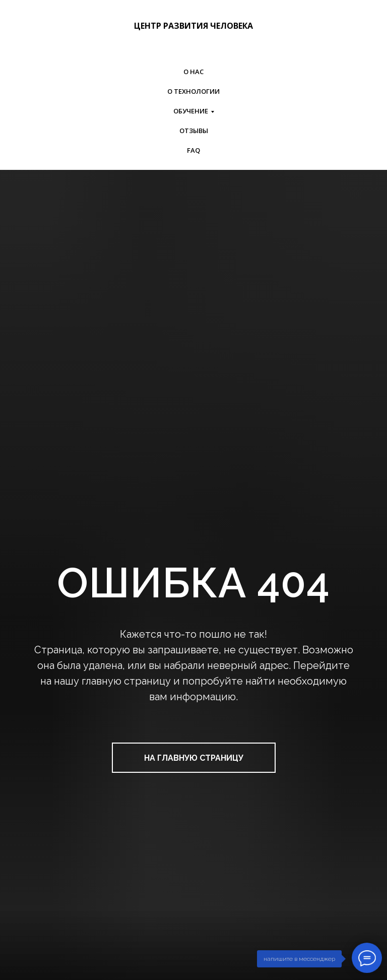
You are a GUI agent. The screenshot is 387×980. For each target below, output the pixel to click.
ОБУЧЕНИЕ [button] (191, 111)
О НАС (193, 72)
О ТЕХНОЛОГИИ (193, 91)
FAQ (193, 150)
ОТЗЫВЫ (194, 131)
